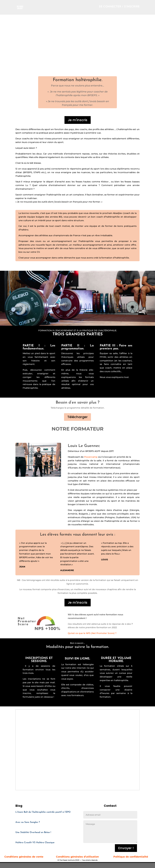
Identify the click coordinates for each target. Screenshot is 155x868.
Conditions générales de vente (24, 857)
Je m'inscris (78, 120)
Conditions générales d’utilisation (77, 857)
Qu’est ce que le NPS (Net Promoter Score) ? (92, 633)
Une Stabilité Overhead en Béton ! (33, 832)
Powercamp (91, 457)
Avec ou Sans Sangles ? (28, 822)
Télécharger (77, 417)
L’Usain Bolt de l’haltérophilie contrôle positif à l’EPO (43, 812)
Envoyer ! (126, 848)
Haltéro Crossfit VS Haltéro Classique (35, 843)
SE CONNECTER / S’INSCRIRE (119, 8)
